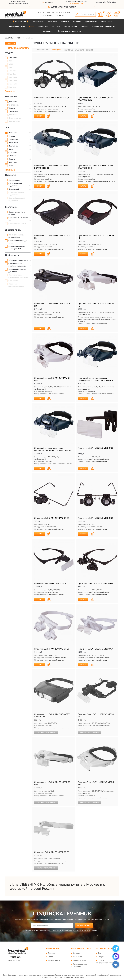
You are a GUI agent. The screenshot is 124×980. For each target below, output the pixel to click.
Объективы (43, 26)
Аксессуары (48, 31)
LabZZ (11, 64)
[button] (77, 3)
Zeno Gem (12, 74)
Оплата (51, 957)
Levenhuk (25, 4)
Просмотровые (14, 121)
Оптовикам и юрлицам (59, 13)
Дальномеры (91, 22)
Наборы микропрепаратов (104, 26)
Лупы (32, 26)
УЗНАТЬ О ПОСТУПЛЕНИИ (46, 733)
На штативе (13, 146)
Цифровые (13, 162)
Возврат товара (54, 960)
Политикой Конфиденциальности (61, 931)
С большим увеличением (18, 260)
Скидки (101, 957)
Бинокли (65, 22)
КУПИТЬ (39, 116)
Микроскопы (38, 22)
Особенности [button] (12, 255)
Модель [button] (9, 53)
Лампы (11, 166)
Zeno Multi (13, 84)
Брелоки (12, 136)
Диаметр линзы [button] (13, 230)
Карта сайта (77, 957)
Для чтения (13, 115)
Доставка (51, 953)
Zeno (10, 68)
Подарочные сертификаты (69, 31)
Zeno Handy (13, 77)
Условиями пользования (82, 931)
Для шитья (13, 102)
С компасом (13, 281)
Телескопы (53, 22)
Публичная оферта (80, 960)
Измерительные (15, 118)
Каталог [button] (40, 13)
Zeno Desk (12, 71)
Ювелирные (13, 112)
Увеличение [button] (11, 207)
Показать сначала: (42, 50)
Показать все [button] (10, 91)
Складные (12, 153)
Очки (11, 149)
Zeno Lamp (13, 81)
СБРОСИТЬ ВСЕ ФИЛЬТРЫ (18, 48)
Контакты (59, 16)
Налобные (13, 133)
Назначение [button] (11, 97)
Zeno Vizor (12, 58)
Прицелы (77, 22)
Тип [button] (7, 128)
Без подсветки (14, 180)
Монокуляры (106, 22)
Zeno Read (12, 87)
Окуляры (56, 26)
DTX (10, 61)
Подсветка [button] (11, 175)
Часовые (12, 108)
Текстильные (14, 105)
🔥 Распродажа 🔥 (20, 22)
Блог (100, 953)
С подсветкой (14, 189)
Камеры (84, 26)
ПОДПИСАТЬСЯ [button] (84, 925)
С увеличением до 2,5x (17, 224)
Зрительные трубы (17, 26)
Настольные (13, 143)
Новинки (47, 16)
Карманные (13, 139)
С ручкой (12, 156)
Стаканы (12, 159)
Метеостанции (70, 26)
